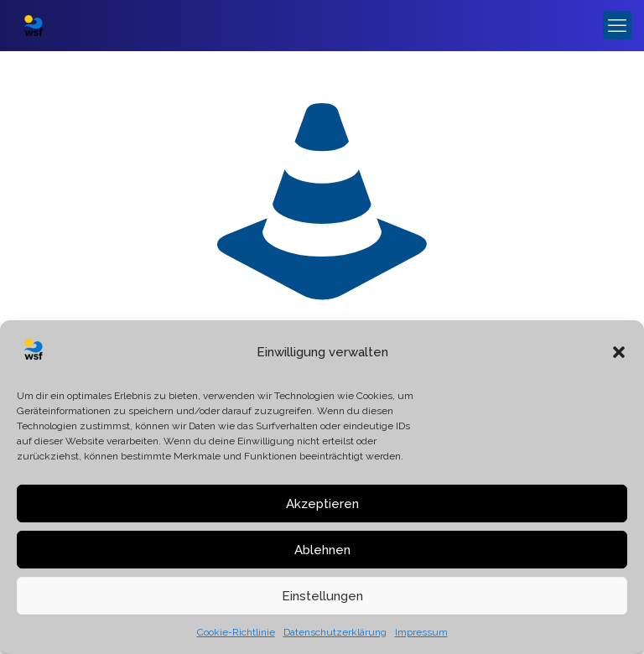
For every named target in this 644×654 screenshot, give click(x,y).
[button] (619, 352)
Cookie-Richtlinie (236, 632)
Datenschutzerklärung (335, 632)
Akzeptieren (322, 504)
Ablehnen (322, 550)
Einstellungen (322, 596)
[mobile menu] (617, 25)
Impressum (421, 632)
